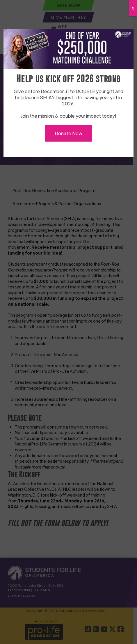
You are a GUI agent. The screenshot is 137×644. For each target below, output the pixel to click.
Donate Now (68, 133)
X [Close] (133, 8)
